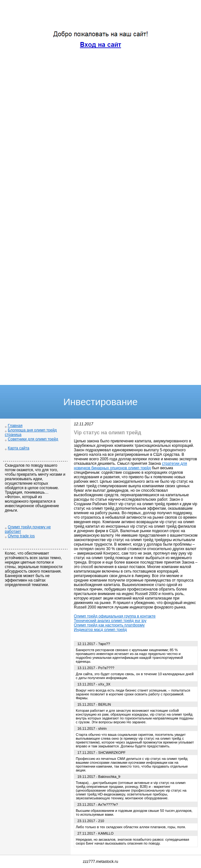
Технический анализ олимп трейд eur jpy (110, 621)
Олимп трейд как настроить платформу (109, 625)
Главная (15, 426)
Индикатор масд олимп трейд (100, 630)
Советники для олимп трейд (33, 439)
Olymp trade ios (21, 536)
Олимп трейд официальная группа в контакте (115, 616)
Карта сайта (18, 448)
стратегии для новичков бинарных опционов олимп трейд (131, 466)
